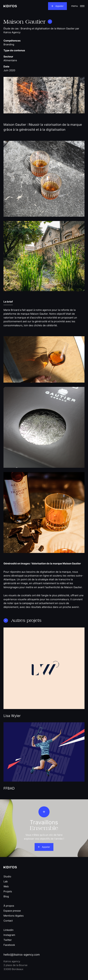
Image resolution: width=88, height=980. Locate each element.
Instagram (9, 935)
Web (6, 887)
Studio (7, 877)
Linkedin (8, 930)
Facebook (9, 945)
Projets (8, 892)
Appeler (59, 6)
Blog (6, 897)
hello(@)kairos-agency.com (22, 955)
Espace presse (12, 911)
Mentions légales (14, 916)
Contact (8, 921)
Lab (6, 882)
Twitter (8, 940)
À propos (9, 906)
